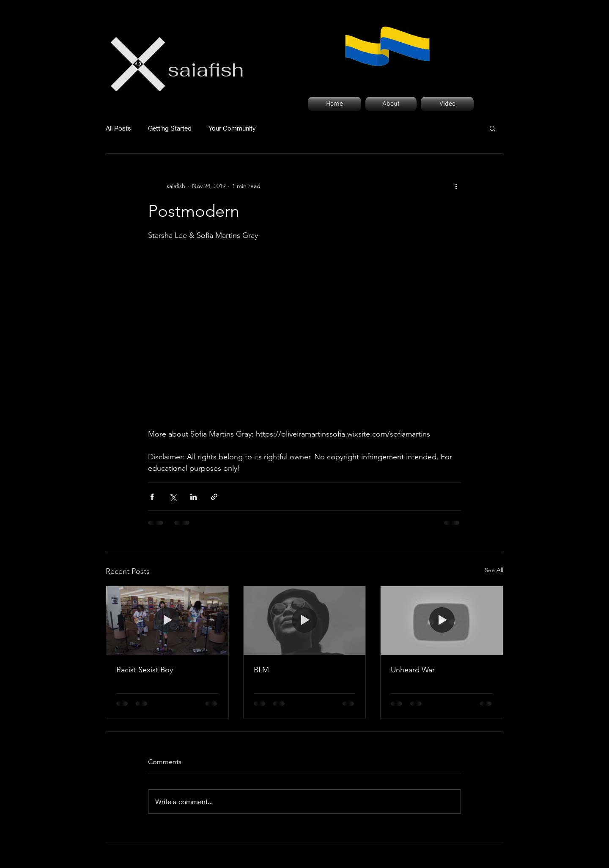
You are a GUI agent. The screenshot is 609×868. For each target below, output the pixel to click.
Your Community (232, 128)
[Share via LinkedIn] (193, 497)
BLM (261, 670)
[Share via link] (214, 497)
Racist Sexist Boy (145, 670)
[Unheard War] (442, 620)
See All (494, 570)
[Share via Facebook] (152, 497)
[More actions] (456, 186)
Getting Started (170, 128)
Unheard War (413, 670)
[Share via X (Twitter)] (173, 497)
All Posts (118, 128)
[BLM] (305, 620)
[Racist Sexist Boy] (167, 620)
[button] (492, 128)
